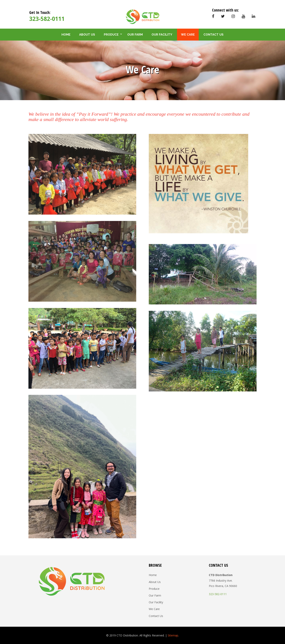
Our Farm (135, 35)
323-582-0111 (47, 19)
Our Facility (162, 35)
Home (66, 35)
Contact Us (214, 35)
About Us (87, 35)
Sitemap (173, 635)
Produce (111, 35)
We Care (188, 35)
